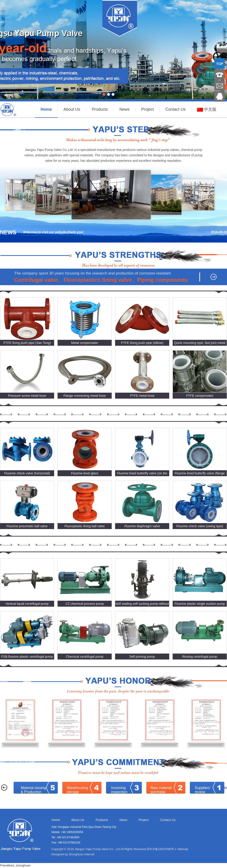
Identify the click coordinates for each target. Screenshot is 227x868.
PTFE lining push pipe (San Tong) (27, 343)
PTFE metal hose (142, 396)
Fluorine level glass (85, 473)
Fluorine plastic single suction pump (200, 604)
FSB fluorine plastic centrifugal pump (27, 657)
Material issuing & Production (33, 790)
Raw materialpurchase (161, 790)
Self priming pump (142, 657)
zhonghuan (23, 865)
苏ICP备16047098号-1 (162, 849)
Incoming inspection (119, 790)
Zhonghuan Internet (81, 854)
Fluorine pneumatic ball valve (27, 526)
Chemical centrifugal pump (85, 657)
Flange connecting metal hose (85, 396)
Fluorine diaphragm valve (142, 526)
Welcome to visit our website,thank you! (53, 232)
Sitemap (183, 849)
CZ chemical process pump (85, 604)
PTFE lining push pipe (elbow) (142, 343)
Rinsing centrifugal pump (200, 657)
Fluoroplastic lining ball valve (85, 526)
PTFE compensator (200, 396)
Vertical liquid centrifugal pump (27, 604)
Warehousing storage (77, 790)
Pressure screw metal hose (27, 396)
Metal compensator (85, 343)
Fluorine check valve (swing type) (200, 526)
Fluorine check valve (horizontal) (27, 473)
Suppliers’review (203, 790)
